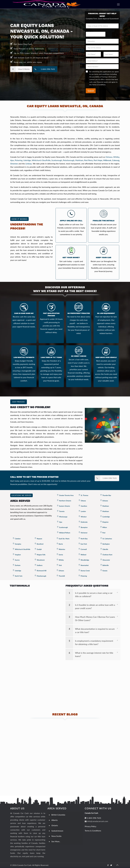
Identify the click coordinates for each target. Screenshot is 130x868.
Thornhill (62, 576)
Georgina (18, 544)
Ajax (12, 160)
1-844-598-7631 (94, 818)
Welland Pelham (65, 533)
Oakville (105, 549)
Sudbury (40, 565)
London (83, 511)
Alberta (54, 820)
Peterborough (69, 160)
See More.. (56, 841)
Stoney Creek (85, 571)
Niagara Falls (41, 555)
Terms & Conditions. (99, 85)
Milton (105, 527)
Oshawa (109, 157)
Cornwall (84, 549)
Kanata (105, 571)
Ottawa (83, 501)
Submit (91, 91)
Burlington (106, 544)
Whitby (116, 157)
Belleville (106, 565)
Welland (83, 555)
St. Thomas (85, 495)
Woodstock (41, 560)
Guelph (39, 549)
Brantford (40, 544)
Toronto (62, 511)
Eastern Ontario (65, 506)
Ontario (55, 825)
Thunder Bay (107, 495)
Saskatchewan (57, 831)
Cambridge (106, 517)
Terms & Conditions (93, 831)
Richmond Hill (42, 571)
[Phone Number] (102, 67)
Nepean (39, 539)
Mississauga (63, 517)
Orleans (61, 571)
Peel (104, 533)
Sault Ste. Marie (64, 539)
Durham (18, 565)
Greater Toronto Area (66, 495)
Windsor (84, 517)
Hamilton (84, 506)
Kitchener (84, 533)
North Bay (84, 539)
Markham (79, 160)
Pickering (19, 160)
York (60, 565)
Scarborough (57, 160)
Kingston (105, 522)
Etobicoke (84, 522)
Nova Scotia (56, 836)
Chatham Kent (107, 555)
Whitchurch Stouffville (41, 160)
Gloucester (106, 560)
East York (84, 544)
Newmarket (85, 565)
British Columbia (58, 815)
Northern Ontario (65, 501)
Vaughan (18, 555)
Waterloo (62, 549)
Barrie (61, 544)
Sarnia (61, 555)
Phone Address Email (93, 30)
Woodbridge (85, 560)
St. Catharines (107, 539)
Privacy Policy (90, 826)
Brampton (84, 527)
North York (19, 576)
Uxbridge (27, 160)
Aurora (17, 560)
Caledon (18, 539)
